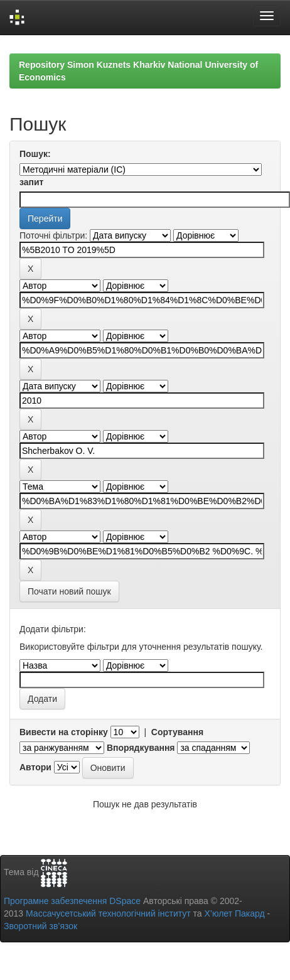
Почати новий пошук (69, 591)
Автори (35, 767)
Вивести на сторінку (64, 732)
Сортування (177, 732)
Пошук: (35, 154)
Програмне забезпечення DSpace (72, 901)
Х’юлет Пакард (235, 913)
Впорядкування (141, 748)
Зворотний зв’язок (40, 926)
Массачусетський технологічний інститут (108, 913)
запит (31, 182)
